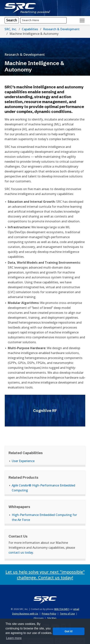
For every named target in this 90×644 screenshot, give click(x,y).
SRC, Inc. (11, 29)
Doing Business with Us (25, 614)
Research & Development (61, 29)
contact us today (21, 552)
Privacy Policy (49, 614)
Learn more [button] (14, 638)
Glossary (39, 618)
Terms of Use (67, 614)
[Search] (12, 20)
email (76, 609)
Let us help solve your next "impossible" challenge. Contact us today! (45, 575)
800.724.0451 (62, 609)
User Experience (23, 461)
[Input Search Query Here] (43, 20)
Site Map (52, 618)
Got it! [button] (69, 631)
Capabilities (30, 29)
